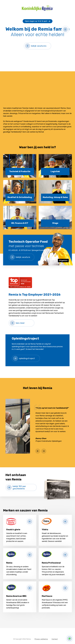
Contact (55, 639)
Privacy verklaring (41, 639)
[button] (65, 29)
